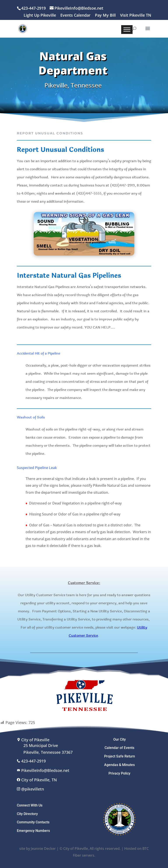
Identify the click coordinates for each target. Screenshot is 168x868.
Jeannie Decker (43, 849)
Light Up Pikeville (40, 15)
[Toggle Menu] (127, 29)
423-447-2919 (33, 761)
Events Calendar (75, 15)
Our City (120, 739)
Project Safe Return (120, 756)
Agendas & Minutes (119, 765)
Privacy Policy (119, 773)
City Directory (27, 814)
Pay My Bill (105, 15)
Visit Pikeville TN (136, 15)
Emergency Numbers (33, 831)
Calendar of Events (119, 748)
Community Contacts (33, 822)
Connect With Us (30, 805)
